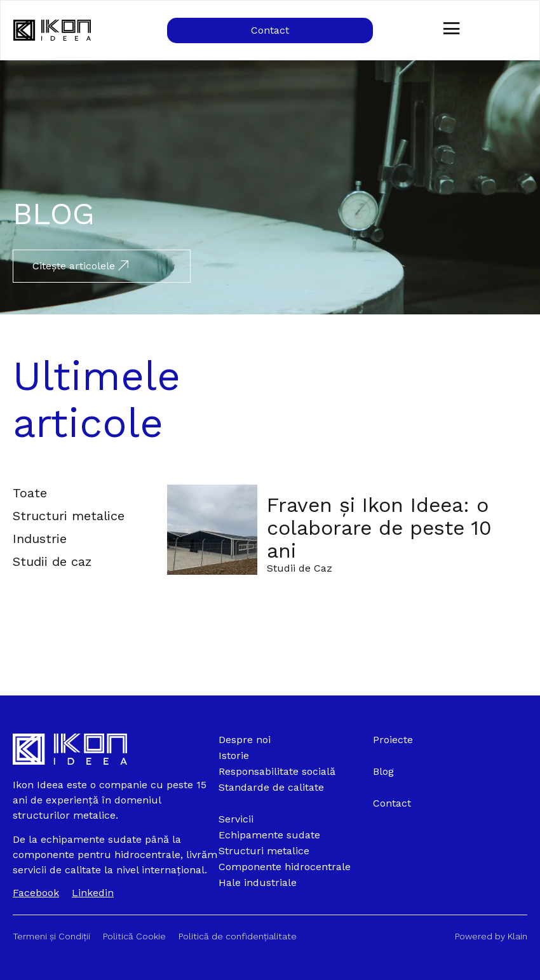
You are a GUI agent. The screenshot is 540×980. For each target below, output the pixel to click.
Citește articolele (80, 266)
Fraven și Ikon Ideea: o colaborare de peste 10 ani (379, 528)
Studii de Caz (300, 568)
